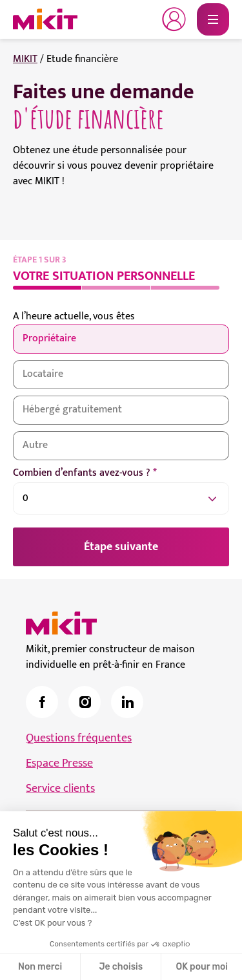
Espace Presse (59, 763)
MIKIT (25, 59)
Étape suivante (121, 547)
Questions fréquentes (79, 738)
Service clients (60, 789)
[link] (42, 702)
